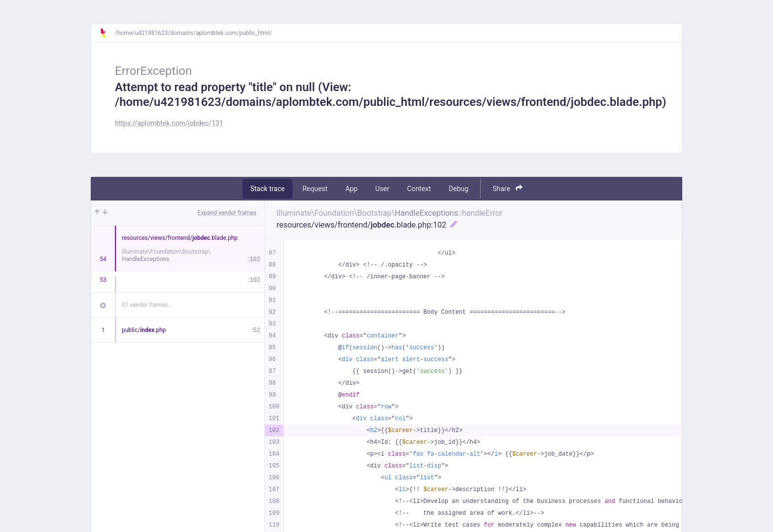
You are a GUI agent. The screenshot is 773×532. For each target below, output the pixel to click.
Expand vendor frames (227, 213)
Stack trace (268, 189)
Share (508, 188)
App (351, 189)
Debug (458, 189)
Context (419, 189)
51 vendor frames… (147, 305)
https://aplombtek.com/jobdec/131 (169, 123)
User (382, 189)
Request (315, 189)
